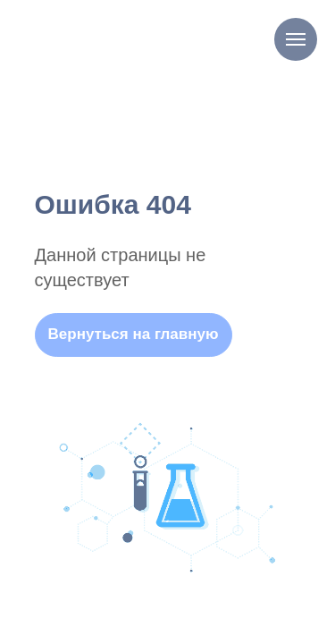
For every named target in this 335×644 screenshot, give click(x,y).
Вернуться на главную (134, 334)
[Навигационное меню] (296, 39)
